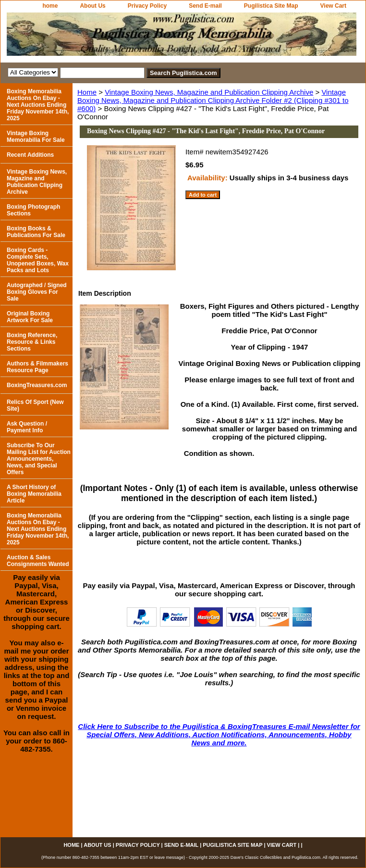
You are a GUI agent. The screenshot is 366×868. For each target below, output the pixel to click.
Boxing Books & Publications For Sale (36, 232)
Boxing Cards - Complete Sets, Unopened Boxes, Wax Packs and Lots (38, 260)
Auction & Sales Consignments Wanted (38, 561)
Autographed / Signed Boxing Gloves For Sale (37, 292)
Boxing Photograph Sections (33, 210)
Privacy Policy (147, 6)
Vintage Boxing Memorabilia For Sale (36, 137)
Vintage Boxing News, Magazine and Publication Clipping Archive (209, 92)
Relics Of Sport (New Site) (35, 405)
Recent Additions (30, 155)
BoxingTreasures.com (37, 385)
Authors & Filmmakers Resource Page (37, 367)
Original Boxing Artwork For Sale (30, 317)
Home (87, 92)
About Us (92, 6)
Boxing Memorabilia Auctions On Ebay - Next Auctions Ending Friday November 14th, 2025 (38, 105)
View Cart (333, 6)
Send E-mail (205, 6)
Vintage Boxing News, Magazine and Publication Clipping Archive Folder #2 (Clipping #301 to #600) (213, 100)
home (50, 6)
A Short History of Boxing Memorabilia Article (34, 494)
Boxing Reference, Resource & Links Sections (32, 342)
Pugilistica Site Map (271, 6)
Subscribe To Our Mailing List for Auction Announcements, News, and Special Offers (39, 459)
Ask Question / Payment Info (27, 427)
